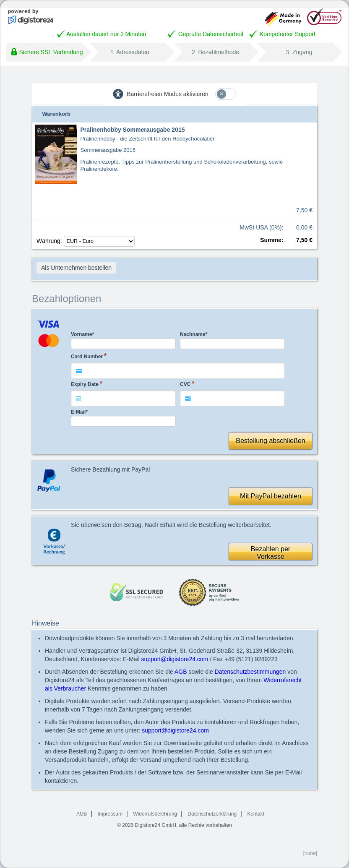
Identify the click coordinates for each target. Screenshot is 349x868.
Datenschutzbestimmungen (250, 672)
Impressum (110, 814)
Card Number (87, 357)
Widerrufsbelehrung (155, 814)
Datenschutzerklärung (212, 814)
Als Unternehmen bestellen (76, 268)
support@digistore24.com (175, 659)
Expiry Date (85, 384)
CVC (185, 384)
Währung (86, 241)
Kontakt (256, 814)
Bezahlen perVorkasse (271, 553)
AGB (181, 672)
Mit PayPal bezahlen (271, 496)
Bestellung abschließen (270, 441)
